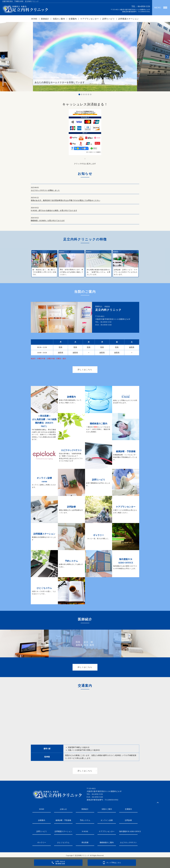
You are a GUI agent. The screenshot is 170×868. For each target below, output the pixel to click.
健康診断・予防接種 (63, 820)
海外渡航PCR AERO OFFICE (128, 831)
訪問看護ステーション (129, 19)
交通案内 (73, 19)
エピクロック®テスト (128, 842)
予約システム (85, 820)
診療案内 (42, 820)
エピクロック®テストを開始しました (45, 190)
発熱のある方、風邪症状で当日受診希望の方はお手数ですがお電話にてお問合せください (65, 200)
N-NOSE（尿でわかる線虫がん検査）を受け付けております (54, 210)
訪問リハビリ (108, 19)
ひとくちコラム (63, 842)
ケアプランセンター (90, 19)
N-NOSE (85, 831)
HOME (34, 19)
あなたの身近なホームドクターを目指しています (60, 82)
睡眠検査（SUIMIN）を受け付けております (48, 221)
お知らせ (63, 809)
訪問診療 (128, 820)
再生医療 (85, 842)
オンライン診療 (107, 820)
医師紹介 (45, 19)
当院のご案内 (59, 19)
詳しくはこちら (85, 370)
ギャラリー (42, 842)
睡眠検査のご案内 (107, 842)
